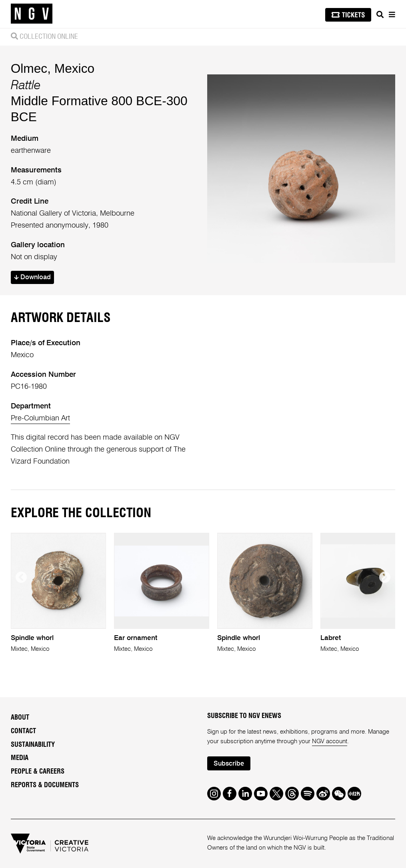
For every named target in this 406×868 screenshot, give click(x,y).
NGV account (330, 741)
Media (20, 758)
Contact (23, 731)
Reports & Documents (45, 785)
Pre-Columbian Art (41, 418)
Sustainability (33, 745)
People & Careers (38, 772)
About (20, 718)
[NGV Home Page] (32, 14)
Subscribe (229, 764)
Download (32, 277)
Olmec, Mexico (53, 68)
